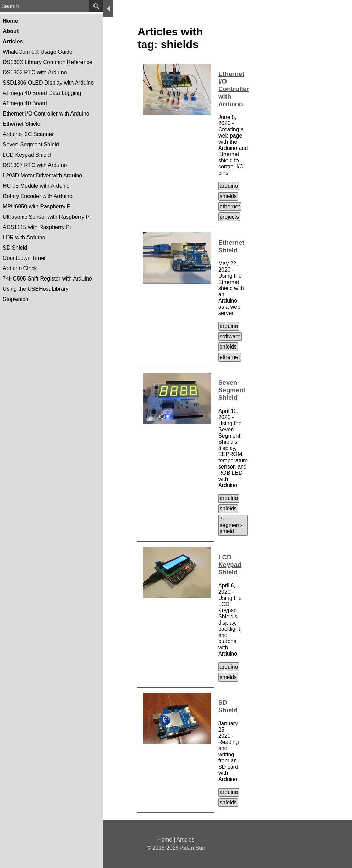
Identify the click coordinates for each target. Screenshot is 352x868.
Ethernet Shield (21, 124)
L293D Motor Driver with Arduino (42, 175)
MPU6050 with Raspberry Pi (37, 206)
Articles (185, 840)
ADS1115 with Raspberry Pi (37, 227)
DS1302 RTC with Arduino (35, 72)
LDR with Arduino (24, 237)
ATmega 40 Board (25, 103)
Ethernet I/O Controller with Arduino (46, 114)
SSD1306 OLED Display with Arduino (48, 83)
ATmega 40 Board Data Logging (42, 93)
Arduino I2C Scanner (28, 134)
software (230, 336)
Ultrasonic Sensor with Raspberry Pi (47, 217)
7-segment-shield (231, 525)
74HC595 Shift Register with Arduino (47, 279)
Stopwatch (16, 299)
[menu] (108, 9)
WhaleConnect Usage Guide (38, 52)
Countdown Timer (24, 258)
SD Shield (15, 248)
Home (165, 840)
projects (229, 217)
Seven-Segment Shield (31, 145)
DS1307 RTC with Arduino (35, 165)
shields (228, 196)
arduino (229, 186)
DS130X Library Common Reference (48, 62)
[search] (96, 6)
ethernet (230, 206)
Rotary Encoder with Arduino (38, 196)
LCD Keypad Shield (27, 155)
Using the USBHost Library (36, 289)
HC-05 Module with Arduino (36, 186)
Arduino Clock (20, 268)
